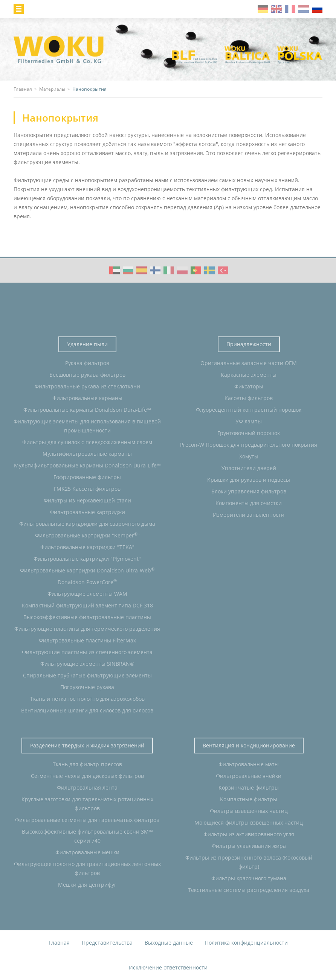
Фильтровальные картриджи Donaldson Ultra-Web (87, 570)
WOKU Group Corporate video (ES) (142, 270)
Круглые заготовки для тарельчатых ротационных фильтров (87, 804)
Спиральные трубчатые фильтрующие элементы (87, 675)
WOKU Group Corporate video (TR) (223, 270)
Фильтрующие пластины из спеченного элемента (87, 652)
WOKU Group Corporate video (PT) (196, 270)
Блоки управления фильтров (249, 491)
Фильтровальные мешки (87, 852)
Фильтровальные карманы (87, 398)
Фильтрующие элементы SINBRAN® (87, 664)
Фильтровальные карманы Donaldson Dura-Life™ (87, 410)
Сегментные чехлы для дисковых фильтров (87, 776)
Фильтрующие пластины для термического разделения (87, 629)
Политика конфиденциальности (246, 943)
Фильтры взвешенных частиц (249, 811)
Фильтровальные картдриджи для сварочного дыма (87, 524)
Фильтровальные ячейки (249, 776)
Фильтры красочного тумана (249, 878)
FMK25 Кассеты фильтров (87, 489)
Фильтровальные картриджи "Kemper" (87, 535)
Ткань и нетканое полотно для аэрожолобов (87, 699)
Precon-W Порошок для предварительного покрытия (249, 445)
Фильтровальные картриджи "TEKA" (87, 547)
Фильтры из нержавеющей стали (87, 500)
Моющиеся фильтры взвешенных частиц (249, 822)
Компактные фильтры (249, 799)
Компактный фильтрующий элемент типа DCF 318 (87, 605)
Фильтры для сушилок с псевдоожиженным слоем (87, 442)
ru (317, 9)
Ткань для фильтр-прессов (87, 764)
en (276, 9)
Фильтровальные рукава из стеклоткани (87, 386)
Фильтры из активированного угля (249, 834)
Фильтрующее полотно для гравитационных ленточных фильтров (87, 868)
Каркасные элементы (249, 375)
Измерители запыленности (249, 515)
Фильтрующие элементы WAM (87, 594)
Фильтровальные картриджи (87, 512)
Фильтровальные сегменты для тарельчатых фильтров (87, 820)
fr (290, 9)
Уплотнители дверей (249, 468)
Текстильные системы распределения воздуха (249, 890)
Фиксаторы (249, 386)
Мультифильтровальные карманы (87, 454)
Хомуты (249, 456)
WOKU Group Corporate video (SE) (209, 270)
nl (304, 9)
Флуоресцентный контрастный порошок (249, 410)
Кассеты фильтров (249, 398)
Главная (59, 943)
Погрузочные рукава (87, 687)
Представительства (107, 943)
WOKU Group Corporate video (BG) (128, 270)
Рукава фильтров (87, 363)
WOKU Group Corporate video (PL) (182, 270)
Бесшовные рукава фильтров (87, 375)
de (263, 9)
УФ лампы (249, 421)
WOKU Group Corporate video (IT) (169, 270)
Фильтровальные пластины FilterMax (87, 640)
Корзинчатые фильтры (249, 787)
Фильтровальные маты (249, 764)
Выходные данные (169, 943)
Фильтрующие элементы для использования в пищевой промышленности (87, 426)
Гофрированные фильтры (87, 477)
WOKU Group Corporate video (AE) (115, 270)
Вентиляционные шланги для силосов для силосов (87, 710)
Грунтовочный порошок (249, 433)
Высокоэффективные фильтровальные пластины (87, 617)
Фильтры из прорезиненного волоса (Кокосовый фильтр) (249, 862)
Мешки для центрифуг (87, 885)
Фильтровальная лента (87, 787)
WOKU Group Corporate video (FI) (155, 270)
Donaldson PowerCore (87, 582)
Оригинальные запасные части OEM (249, 363)
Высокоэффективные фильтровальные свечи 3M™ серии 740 (87, 836)
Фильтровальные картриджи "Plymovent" (87, 559)
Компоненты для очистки (249, 503)
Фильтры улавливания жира (249, 846)
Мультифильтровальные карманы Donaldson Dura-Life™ (87, 465)
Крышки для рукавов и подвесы (249, 480)
